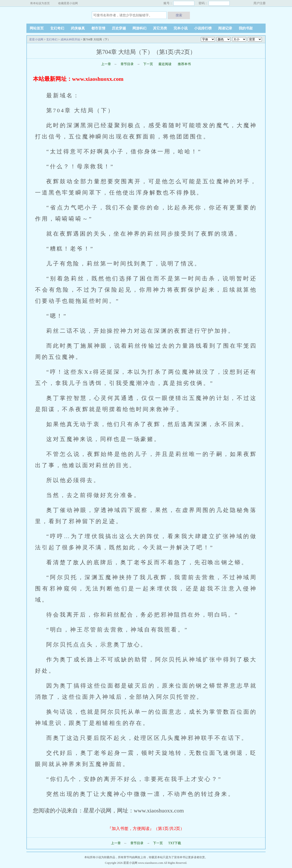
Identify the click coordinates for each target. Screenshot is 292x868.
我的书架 (246, 28)
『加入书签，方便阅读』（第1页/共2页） (146, 829)
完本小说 (181, 28)
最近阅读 (165, 64)
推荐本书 (184, 64)
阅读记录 (225, 28)
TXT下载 (175, 843)
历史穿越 (119, 28)
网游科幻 (139, 28)
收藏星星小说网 (68, 3)
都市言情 (98, 28)
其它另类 (160, 28)
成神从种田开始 (70, 39)
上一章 (106, 64)
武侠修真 (78, 28)
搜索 (179, 15)
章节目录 (127, 64)
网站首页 (37, 28)
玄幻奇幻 (57, 28)
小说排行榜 (203, 28)
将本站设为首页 (40, 3)
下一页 (148, 64)
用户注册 (260, 3)
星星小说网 (56, 15)
